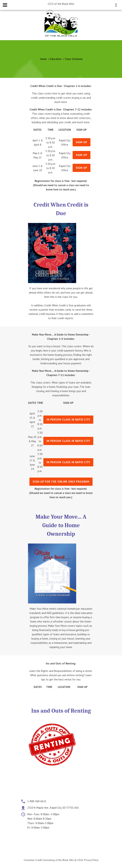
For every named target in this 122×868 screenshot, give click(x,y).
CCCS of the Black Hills (61, 4)
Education (56, 59)
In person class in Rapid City (68, 420)
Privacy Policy (91, 860)
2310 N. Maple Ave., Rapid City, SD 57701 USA (53, 808)
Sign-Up (82, 142)
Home (44, 59)
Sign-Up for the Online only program (61, 482)
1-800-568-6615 (37, 801)
